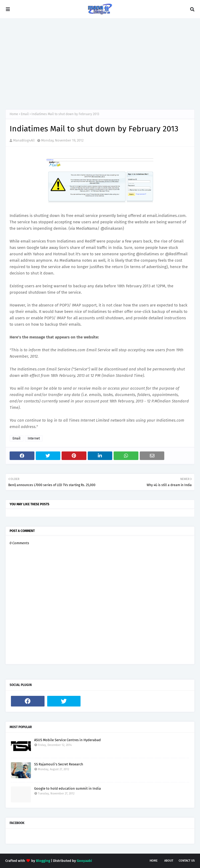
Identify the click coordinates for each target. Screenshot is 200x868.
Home (14, 114)
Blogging (43, 861)
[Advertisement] (100, 64)
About (169, 861)
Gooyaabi (84, 861)
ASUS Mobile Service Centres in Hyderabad (67, 740)
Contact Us (187, 861)
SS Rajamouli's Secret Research (59, 764)
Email (25, 114)
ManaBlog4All (24, 140)
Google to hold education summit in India (67, 788)
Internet (34, 438)
